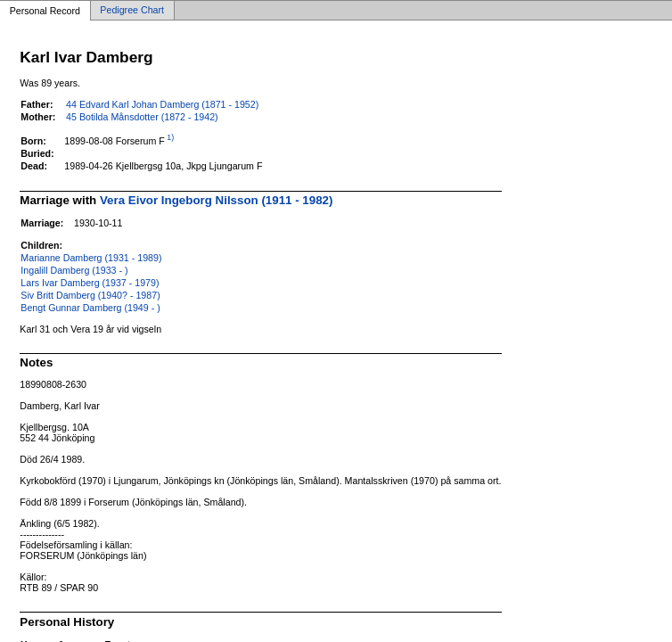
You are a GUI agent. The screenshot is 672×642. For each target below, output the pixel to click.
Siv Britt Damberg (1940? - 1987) (90, 295)
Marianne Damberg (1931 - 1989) (91, 258)
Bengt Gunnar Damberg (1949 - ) (90, 308)
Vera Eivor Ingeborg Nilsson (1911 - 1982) (216, 200)
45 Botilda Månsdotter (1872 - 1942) (142, 117)
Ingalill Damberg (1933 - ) (74, 270)
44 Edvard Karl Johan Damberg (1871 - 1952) (162, 104)
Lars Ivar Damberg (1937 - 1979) (90, 283)
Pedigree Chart (132, 11)
